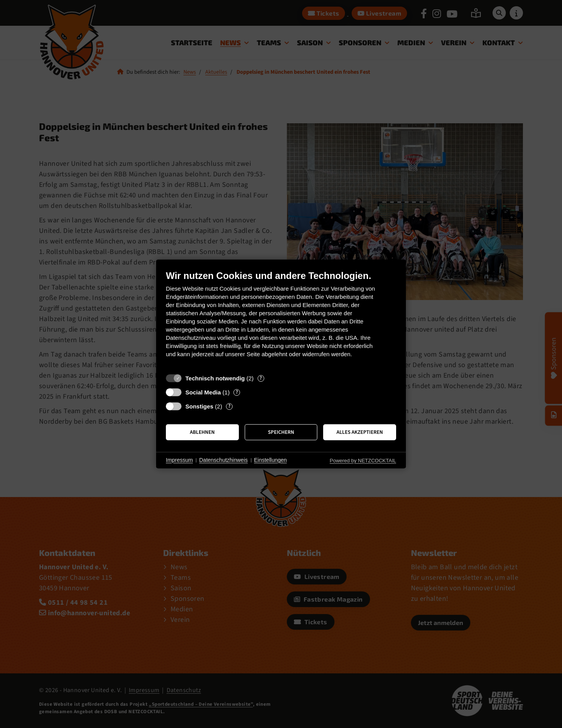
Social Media (203, 392)
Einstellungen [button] (270, 460)
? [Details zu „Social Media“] (237, 392)
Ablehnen (203, 432)
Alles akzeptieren (360, 432)
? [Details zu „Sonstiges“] (229, 406)
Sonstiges (199, 406)
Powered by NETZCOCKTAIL (363, 461)
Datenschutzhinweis (223, 460)
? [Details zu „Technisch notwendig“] (261, 378)
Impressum (179, 460)
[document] (281, 320)
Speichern (281, 432)
